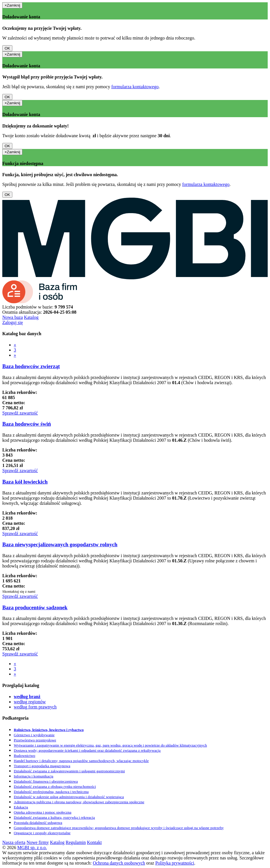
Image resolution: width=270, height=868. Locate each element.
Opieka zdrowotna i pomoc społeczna (43, 812)
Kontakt (94, 842)
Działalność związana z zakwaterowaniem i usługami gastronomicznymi (69, 771)
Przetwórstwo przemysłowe (35, 740)
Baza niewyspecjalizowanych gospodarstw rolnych (60, 544)
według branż (27, 697)
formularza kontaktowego (135, 87)
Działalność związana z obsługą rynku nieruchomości (55, 786)
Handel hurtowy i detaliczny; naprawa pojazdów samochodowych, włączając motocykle (81, 761)
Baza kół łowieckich (25, 482)
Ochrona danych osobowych (119, 863)
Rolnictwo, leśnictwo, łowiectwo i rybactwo (49, 730)
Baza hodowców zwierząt (31, 366)
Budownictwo (25, 756)
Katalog (31, 317)
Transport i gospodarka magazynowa (42, 766)
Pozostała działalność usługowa (38, 823)
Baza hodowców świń (27, 424)
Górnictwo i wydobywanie (34, 735)
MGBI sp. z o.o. (32, 848)
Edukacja (21, 807)
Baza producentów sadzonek (35, 607)
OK (7, 48)
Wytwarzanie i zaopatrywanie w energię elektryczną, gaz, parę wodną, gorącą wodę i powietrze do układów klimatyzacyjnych (110, 745)
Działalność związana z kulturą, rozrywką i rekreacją (54, 817)
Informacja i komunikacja (34, 776)
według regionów (30, 702)
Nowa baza (13, 317)
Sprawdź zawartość (20, 413)
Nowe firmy (38, 842)
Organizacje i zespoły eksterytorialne (42, 833)
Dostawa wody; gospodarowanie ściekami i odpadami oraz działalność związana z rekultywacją (87, 750)
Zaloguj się (13, 322)
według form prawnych (35, 707)
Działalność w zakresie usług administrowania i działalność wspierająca (69, 797)
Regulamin (76, 842)
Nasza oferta (14, 842)
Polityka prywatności (175, 863)
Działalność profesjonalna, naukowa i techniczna (51, 792)
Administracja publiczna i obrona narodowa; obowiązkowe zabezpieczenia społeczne (79, 802)
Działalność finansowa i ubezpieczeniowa (46, 781)
